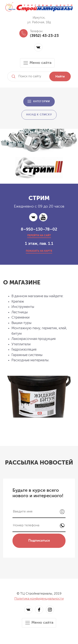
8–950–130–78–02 (39, 229)
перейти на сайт (39, 236)
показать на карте (39, 251)
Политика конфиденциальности (39, 599)
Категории (42, 102)
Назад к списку (39, 115)
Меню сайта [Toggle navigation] (37, 63)
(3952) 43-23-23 (44, 36)
